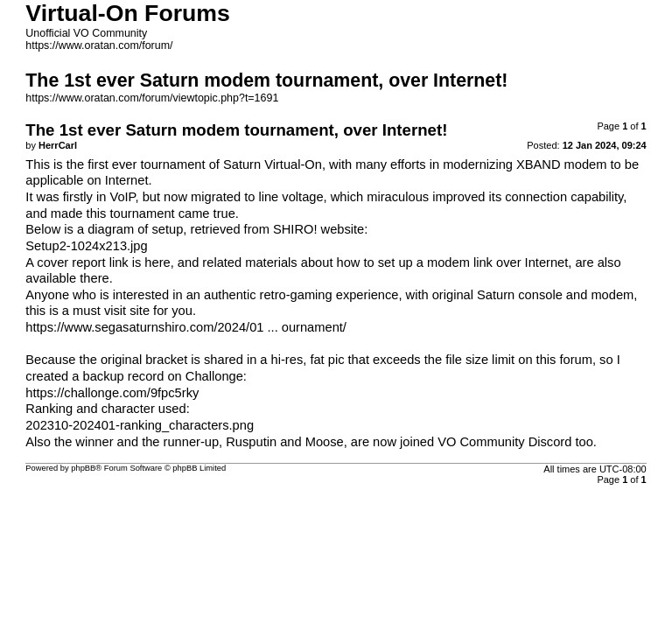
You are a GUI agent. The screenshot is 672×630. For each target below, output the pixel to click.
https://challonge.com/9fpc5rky (112, 393)
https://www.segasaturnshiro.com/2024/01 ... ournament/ (186, 327)
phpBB (83, 468)
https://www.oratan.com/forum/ (99, 45)
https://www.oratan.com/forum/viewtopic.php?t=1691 (152, 98)
